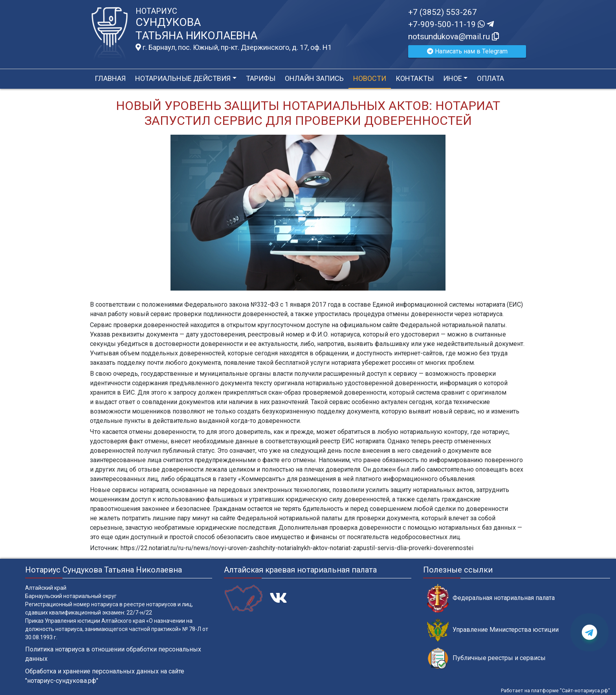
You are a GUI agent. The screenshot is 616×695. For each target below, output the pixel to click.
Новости (370, 78)
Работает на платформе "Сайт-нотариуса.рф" (555, 690)
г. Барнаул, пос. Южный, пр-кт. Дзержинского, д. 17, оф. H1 (234, 48)
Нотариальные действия (183, 78)
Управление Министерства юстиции (493, 630)
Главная (110, 78)
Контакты (415, 78)
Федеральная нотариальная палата (491, 598)
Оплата (490, 78)
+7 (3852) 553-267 (443, 12)
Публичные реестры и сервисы (486, 658)
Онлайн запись (314, 78)
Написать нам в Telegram (467, 51)
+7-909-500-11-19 (451, 24)
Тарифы (261, 78)
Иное (453, 78)
